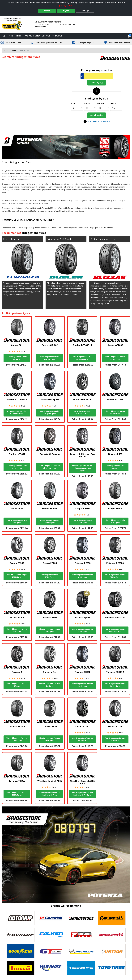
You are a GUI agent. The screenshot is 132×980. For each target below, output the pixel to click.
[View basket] (129, 36)
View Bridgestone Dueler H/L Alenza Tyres (17, 412)
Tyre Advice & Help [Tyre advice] (32, 36)
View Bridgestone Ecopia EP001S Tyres (50, 521)
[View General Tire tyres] (112, 935)
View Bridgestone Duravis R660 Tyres (115, 467)
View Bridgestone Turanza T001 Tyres (82, 739)
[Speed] (116, 108)
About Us (46, 36)
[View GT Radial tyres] (51, 951)
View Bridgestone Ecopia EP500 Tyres (17, 576)
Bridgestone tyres (34, 233)
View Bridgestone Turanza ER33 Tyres (50, 739)
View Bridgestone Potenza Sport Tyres (82, 630)
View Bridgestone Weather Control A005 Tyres (50, 794)
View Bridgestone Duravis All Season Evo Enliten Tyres (82, 468)
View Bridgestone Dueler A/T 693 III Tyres (82, 358)
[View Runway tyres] (51, 968)
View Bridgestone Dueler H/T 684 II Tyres (82, 412)
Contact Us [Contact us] (57, 36)
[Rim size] (103, 108)
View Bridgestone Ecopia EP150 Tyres (82, 521)
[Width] (77, 108)
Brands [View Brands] (14, 50)
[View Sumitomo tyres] (81, 968)
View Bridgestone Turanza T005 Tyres (115, 739)
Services (19, 36)
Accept (47, 11)
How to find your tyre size (99, 121)
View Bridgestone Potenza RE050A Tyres (115, 576)
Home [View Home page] (6, 50)
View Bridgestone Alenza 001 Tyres (17, 358)
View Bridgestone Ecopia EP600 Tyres (50, 576)
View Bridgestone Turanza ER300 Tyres (82, 685)
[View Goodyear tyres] (21, 951)
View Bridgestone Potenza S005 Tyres (17, 630)
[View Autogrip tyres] (21, 918)
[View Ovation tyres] (112, 951)
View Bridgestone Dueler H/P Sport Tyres (50, 412)
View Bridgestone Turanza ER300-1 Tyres (115, 685)
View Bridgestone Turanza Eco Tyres (50, 685)
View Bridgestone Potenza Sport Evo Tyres (115, 630)
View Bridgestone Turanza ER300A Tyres (17, 739)
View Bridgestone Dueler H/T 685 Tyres (115, 412)
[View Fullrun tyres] (81, 935)
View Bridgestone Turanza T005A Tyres (17, 794)
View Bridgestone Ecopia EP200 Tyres (115, 521)
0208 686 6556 (40, 27)
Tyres (11, 36)
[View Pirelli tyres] (21, 968)
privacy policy (66, 6)
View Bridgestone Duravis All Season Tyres (50, 467)
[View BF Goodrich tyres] (51, 918)
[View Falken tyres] (51, 935)
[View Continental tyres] (112, 918)
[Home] (4, 36)
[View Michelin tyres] (81, 951)
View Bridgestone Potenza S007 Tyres (50, 630)
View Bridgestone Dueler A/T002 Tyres (115, 358)
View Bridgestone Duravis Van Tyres (17, 521)
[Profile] (90, 108)
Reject (66, 11)
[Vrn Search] (97, 76)
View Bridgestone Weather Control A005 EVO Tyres (82, 794)
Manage (85, 11)
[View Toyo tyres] (112, 968)
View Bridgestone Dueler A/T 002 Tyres (50, 358)
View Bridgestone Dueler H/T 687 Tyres (17, 467)
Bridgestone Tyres (21, 162)
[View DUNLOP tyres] (21, 935)
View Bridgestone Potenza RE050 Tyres (82, 576)
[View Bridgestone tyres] (81, 918)
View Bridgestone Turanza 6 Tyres (17, 685)
